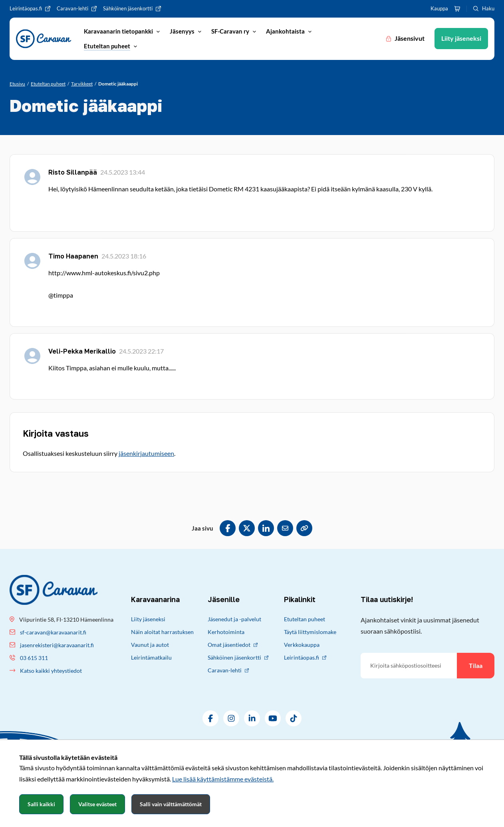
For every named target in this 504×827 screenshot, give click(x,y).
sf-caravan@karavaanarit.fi (53, 632)
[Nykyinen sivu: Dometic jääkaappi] (118, 84)
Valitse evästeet (97, 804)
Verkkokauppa (302, 645)
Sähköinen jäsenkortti (238, 657)
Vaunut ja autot (150, 645)
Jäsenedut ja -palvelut (234, 619)
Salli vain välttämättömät (171, 804)
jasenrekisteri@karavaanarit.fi (57, 645)
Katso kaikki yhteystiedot (51, 671)
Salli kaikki (41, 804)
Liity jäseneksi (148, 619)
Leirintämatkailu (151, 657)
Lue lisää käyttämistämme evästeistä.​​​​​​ (223, 779)
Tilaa (476, 665)
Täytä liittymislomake (310, 632)
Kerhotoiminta (226, 632)
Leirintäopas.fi (305, 657)
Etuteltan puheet (305, 619)
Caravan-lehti (228, 670)
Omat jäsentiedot (233, 645)
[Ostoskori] (457, 9)
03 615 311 (34, 658)
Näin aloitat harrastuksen (162, 632)
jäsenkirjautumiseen (146, 453)
